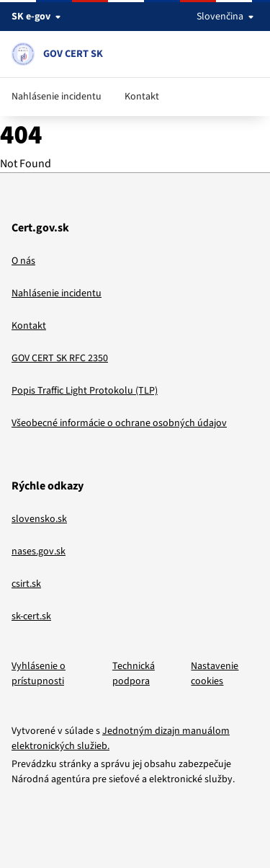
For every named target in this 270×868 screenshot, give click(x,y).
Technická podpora (134, 674)
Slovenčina (228, 17)
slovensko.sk (39, 519)
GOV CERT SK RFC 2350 (60, 358)
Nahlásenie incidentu (57, 97)
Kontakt (142, 97)
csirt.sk (26, 584)
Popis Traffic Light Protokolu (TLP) (85, 391)
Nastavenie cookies (215, 674)
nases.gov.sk (39, 552)
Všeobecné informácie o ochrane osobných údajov (119, 423)
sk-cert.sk (31, 616)
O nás (23, 261)
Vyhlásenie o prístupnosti (39, 674)
